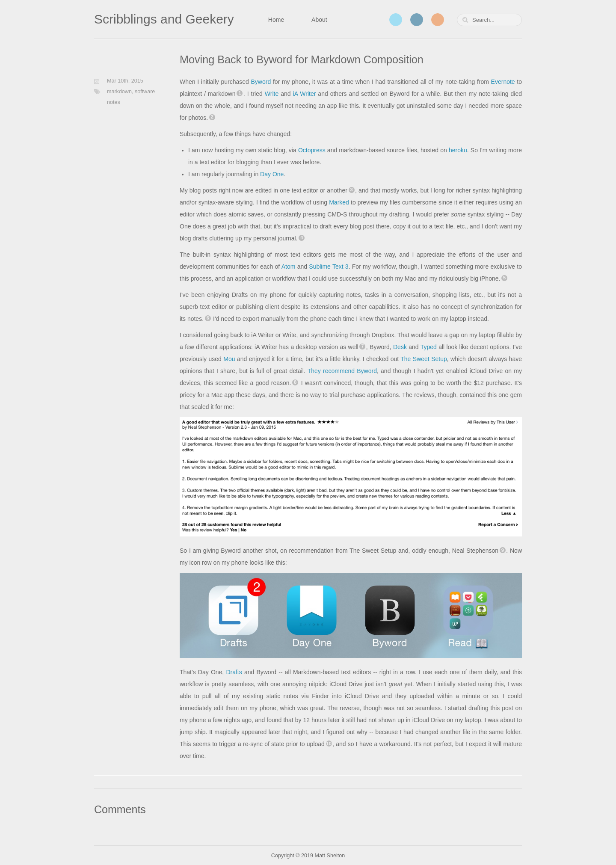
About (319, 20)
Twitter (396, 20)
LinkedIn (417, 20)
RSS (438, 20)
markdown (119, 92)
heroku (458, 150)
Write (272, 94)
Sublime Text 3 (329, 267)
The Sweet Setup (423, 359)
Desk (400, 347)
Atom (289, 267)
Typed (429, 347)
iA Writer (305, 94)
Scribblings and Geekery (164, 19)
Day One (272, 174)
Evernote (503, 82)
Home (276, 20)
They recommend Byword (342, 371)
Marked (339, 202)
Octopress (312, 150)
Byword (261, 82)
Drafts (234, 672)
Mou (229, 359)
